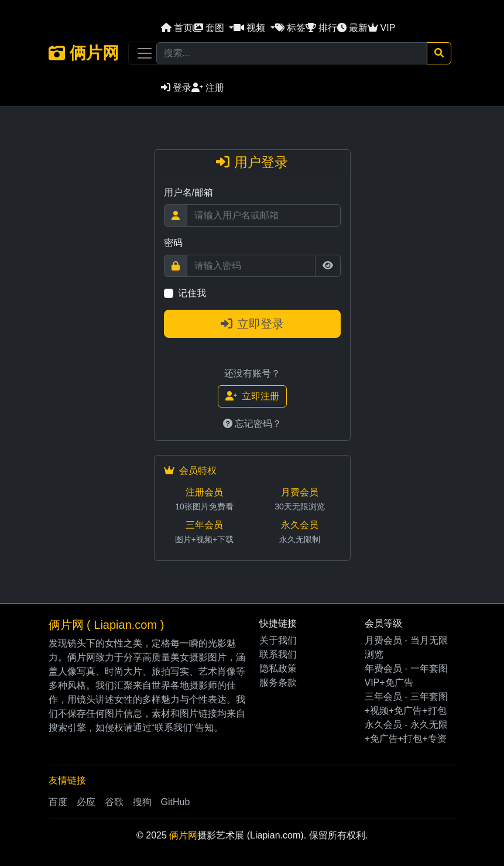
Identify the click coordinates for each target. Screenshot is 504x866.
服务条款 (278, 682)
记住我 (192, 293)
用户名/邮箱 (188, 192)
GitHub (176, 802)
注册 (208, 88)
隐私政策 (278, 668)
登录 (176, 88)
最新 (352, 28)
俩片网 (84, 53)
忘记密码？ (252, 424)
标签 (290, 28)
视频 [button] (251, 28)
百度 (58, 802)
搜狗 (142, 802)
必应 (86, 802)
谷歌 (114, 802)
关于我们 (278, 640)
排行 (321, 28)
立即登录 (252, 324)
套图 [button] (210, 28)
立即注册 (252, 396)
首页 (177, 28)
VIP (382, 28)
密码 (173, 243)
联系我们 (278, 654)
